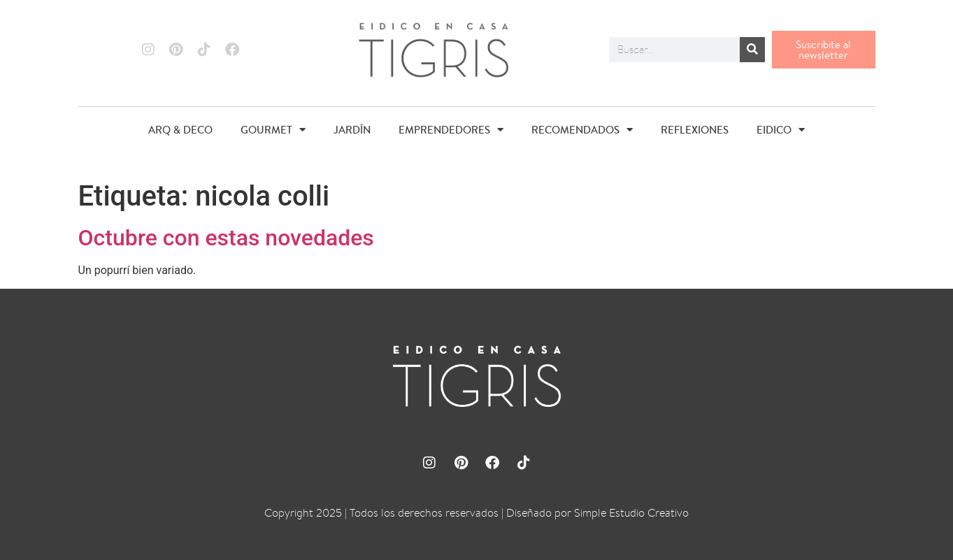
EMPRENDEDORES (451, 130)
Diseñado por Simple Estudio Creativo (597, 513)
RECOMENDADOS (582, 130)
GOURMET (273, 130)
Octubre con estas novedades (226, 238)
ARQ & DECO (180, 130)
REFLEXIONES (695, 130)
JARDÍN (352, 130)
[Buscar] (752, 50)
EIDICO (781, 130)
